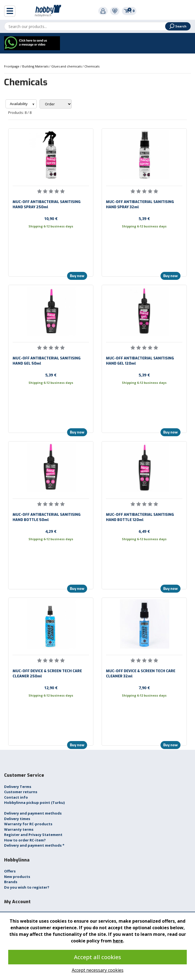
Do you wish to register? (27, 887)
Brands (11, 882)
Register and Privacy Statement (33, 835)
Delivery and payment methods (33, 813)
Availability (19, 104)
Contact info (16, 797)
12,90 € (51, 688)
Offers (10, 871)
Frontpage (12, 66)
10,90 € (51, 218)
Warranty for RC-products (28, 824)
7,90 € (144, 688)
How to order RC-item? (25, 840)
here (118, 941)
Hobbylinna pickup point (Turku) (34, 802)
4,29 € (51, 531)
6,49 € (144, 531)
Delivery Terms (18, 787)
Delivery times (17, 819)
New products (17, 877)
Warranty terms (19, 829)
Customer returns (21, 792)
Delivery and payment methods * (34, 845)
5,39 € (144, 218)
